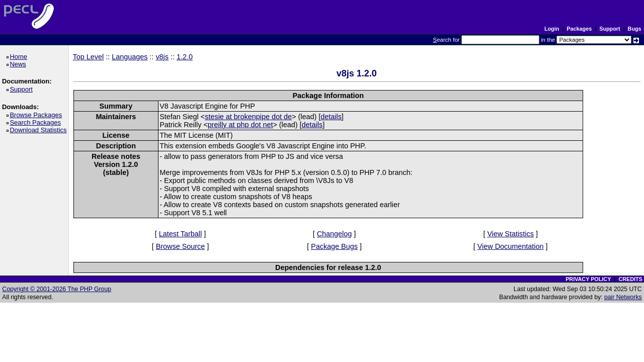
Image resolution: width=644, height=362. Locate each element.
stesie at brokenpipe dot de (248, 117)
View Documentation (511, 246)
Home (20, 57)
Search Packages (37, 122)
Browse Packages (37, 115)
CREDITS (630, 279)
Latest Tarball (180, 234)
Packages (579, 29)
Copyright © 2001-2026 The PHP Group (57, 289)
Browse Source (181, 246)
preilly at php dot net (240, 125)
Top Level (89, 57)
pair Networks (623, 297)
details (331, 117)
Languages (130, 57)
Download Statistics (40, 130)
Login (552, 29)
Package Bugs (334, 246)
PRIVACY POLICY (588, 279)
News (19, 64)
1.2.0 (185, 57)
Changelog (335, 234)
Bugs (635, 29)
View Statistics (510, 234)
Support (610, 29)
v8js (162, 57)
